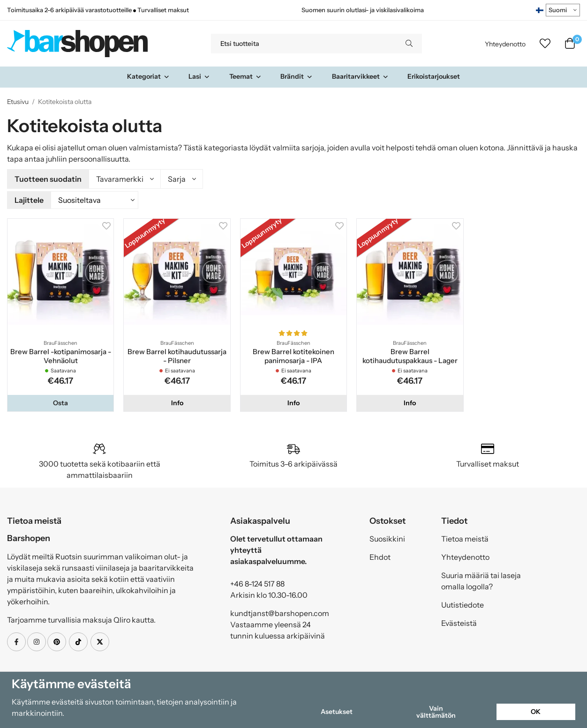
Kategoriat (148, 76)
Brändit (297, 76)
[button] (60, 401)
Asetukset (337, 712)
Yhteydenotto (505, 44)
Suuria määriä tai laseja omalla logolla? (481, 579)
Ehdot (380, 556)
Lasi (199, 76)
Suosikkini (387, 537)
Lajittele (29, 199)
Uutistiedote (463, 603)
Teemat (245, 76)
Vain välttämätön (436, 712)
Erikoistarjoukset (434, 76)
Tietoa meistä (465, 537)
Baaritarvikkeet (360, 76)
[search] (409, 44)
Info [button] (177, 401)
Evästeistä (459, 622)
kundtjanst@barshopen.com (280, 612)
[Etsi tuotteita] (304, 44)
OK (536, 712)
